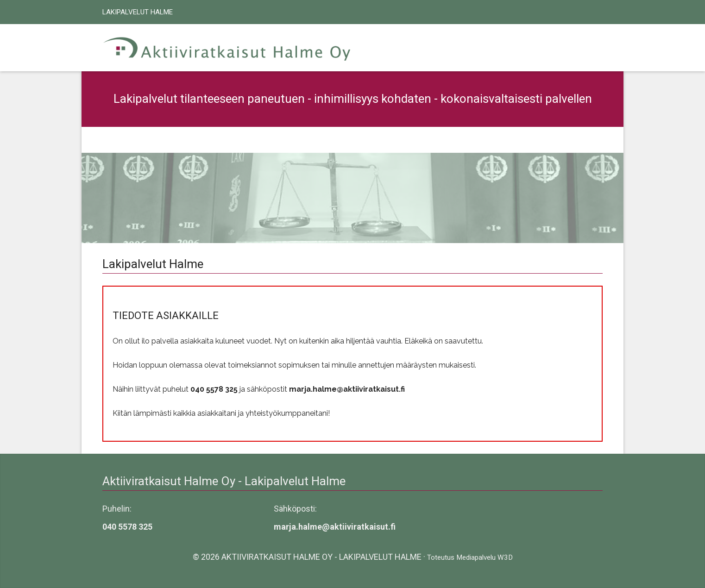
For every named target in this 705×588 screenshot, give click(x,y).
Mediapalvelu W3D (485, 557)
